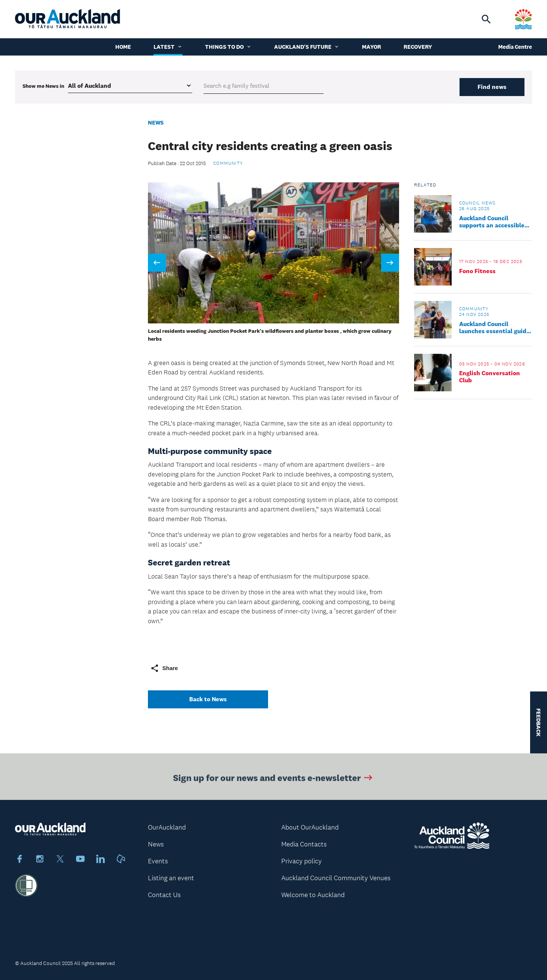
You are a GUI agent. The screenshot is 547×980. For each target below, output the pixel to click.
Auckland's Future (307, 47)
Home (123, 47)
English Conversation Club (490, 377)
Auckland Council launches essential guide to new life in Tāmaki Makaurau (494, 328)
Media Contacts (304, 844)
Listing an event (171, 878)
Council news (477, 203)
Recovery (418, 47)
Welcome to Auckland (313, 895)
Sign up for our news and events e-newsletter (273, 779)
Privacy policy (301, 861)
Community (228, 163)
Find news (492, 87)
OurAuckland (167, 827)
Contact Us (164, 895)
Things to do (228, 47)
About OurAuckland (310, 827)
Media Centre (515, 47)
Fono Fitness (477, 271)
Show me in (43, 86)
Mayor (371, 47)
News (156, 122)
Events (158, 861)
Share (164, 668)
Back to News (208, 699)
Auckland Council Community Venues (336, 878)
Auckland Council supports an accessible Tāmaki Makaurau (492, 222)
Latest (168, 47)
